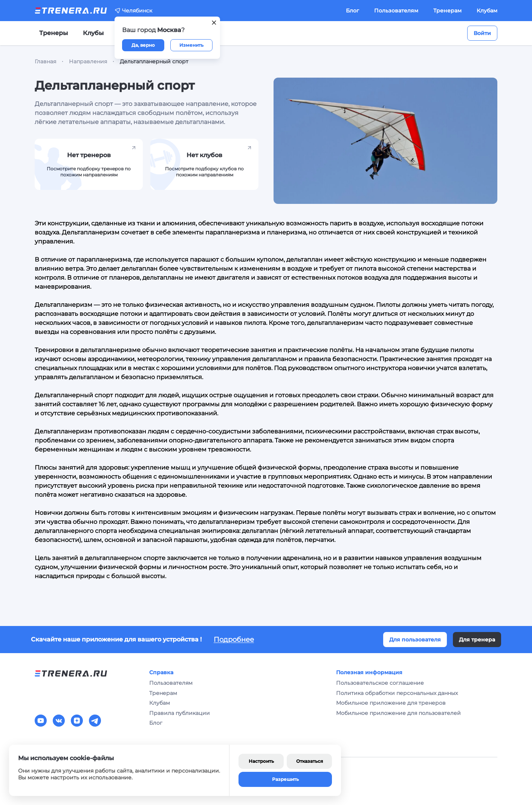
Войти (482, 33)
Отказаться (310, 761)
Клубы (93, 33)
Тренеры (54, 33)
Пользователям (396, 11)
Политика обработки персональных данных (397, 693)
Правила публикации (180, 713)
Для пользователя (415, 640)
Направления (88, 61)
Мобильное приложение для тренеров (391, 703)
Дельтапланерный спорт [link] (154, 61)
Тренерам (447, 11)
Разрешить (285, 779)
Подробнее (234, 640)
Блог (352, 11)
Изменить (191, 45)
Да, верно (143, 45)
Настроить (261, 761)
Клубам (487, 11)
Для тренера (477, 640)
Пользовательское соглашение (380, 683)
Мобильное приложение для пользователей (398, 713)
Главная (45, 61)
